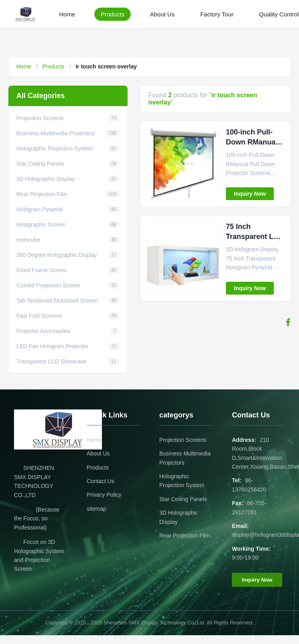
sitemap (97, 509)
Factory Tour (217, 14)
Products (113, 14)
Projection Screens (183, 440)
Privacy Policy (104, 495)
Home (67, 14)
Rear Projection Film (184, 536)
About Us (162, 14)
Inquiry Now (250, 194)
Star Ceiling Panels (183, 499)
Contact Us (101, 481)
